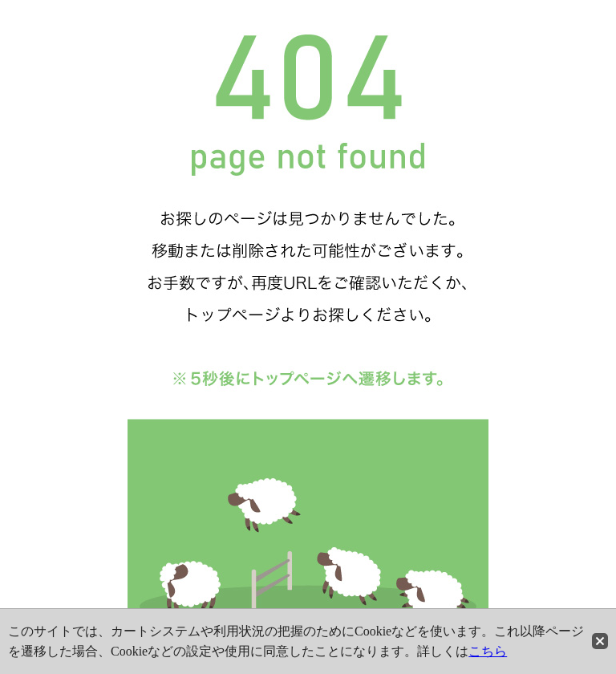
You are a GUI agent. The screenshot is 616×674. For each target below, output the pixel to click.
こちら (488, 651)
